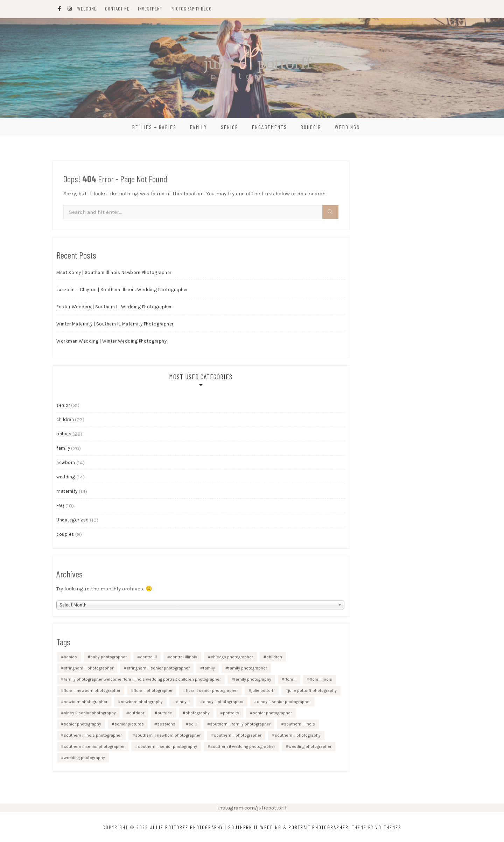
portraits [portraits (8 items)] (231, 713)
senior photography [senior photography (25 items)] (82, 724)
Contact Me (117, 9)
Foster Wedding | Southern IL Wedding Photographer (114, 307)
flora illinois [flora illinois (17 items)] (321, 679)
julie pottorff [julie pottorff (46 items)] (263, 690)
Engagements (269, 127)
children (65, 419)
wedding (66, 477)
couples (65, 534)
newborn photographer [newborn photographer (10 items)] (86, 702)
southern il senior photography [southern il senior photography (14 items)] (167, 746)
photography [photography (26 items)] (198, 713)
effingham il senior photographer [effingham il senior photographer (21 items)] (158, 668)
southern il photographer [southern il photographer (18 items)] (238, 735)
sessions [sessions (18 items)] (166, 724)
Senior (230, 127)
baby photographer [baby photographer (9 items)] (108, 657)
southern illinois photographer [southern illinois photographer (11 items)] (93, 735)
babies (64, 434)
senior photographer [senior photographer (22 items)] (272, 713)
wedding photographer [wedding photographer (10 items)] (310, 746)
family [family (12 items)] (209, 668)
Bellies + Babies (154, 127)
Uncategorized (73, 520)
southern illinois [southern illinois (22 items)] (299, 724)
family (63, 448)
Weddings (347, 127)
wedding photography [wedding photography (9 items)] (84, 758)
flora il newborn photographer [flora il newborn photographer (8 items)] (92, 690)
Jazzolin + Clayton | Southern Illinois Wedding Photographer (122, 290)
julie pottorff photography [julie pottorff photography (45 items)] (312, 690)
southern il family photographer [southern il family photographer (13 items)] (240, 724)
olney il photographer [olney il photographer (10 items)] (223, 702)
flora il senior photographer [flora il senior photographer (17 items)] (212, 690)
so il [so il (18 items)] (193, 724)
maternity (67, 491)
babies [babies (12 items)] (70, 657)
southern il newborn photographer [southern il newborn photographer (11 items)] (168, 735)
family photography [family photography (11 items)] (253, 679)
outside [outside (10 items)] (165, 713)
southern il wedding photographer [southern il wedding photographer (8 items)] (243, 746)
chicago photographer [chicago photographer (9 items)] (232, 657)
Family (199, 127)
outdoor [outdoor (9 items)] (137, 713)
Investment (150, 9)
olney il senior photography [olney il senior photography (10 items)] (90, 713)
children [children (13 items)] (274, 657)
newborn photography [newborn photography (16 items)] (142, 702)
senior (63, 405)
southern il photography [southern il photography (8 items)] (298, 735)
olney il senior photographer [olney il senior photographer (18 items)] (284, 702)
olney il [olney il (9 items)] (183, 702)
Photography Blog (191, 9)
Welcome (87, 9)
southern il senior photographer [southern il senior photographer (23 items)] (94, 746)
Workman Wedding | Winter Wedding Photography (111, 341)
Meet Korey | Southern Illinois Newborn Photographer (114, 272)
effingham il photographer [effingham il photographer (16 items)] (89, 668)
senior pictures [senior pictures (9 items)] (129, 724)
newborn (66, 462)
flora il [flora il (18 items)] (290, 679)
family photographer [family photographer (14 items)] (248, 668)
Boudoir (311, 127)
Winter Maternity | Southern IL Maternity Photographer (115, 324)
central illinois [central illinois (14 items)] (184, 657)
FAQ (60, 506)
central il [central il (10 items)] (148, 657)
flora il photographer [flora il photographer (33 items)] (153, 690)
